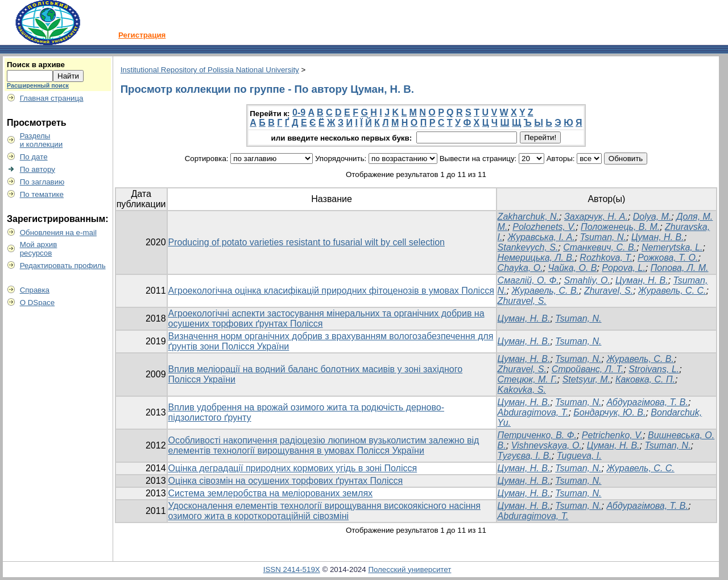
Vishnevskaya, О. (547, 445)
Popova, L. (624, 268)
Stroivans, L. (654, 369)
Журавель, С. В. (546, 291)
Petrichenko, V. (612, 435)
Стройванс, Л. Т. (588, 369)
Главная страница (52, 98)
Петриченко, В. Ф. (537, 435)
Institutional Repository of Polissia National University (210, 70)
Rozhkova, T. (606, 258)
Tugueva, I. (579, 456)
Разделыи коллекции (42, 140)
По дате (34, 157)
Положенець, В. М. (620, 227)
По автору (38, 169)
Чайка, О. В (573, 268)
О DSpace (38, 303)
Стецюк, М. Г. (528, 379)
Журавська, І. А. (541, 237)
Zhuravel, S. (609, 291)
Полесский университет (409, 569)
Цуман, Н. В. (658, 237)
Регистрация (142, 35)
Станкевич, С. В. (600, 247)
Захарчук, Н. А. (596, 217)
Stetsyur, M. (586, 379)
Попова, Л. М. (680, 268)
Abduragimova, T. (533, 412)
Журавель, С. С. (672, 291)
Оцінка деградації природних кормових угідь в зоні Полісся (293, 468)
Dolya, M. (652, 217)
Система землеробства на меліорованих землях (271, 493)
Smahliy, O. (588, 280)
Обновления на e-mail (58, 233)
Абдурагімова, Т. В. (647, 402)
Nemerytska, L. (672, 247)
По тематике (42, 194)
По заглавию (42, 182)
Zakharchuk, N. (528, 217)
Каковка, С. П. (645, 379)
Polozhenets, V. (544, 227)
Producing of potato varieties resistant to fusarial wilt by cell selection (307, 242)
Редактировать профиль (63, 266)
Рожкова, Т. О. (668, 258)
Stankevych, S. (528, 247)
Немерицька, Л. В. (536, 258)
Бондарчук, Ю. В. (609, 412)
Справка (35, 290)
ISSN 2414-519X (292, 569)
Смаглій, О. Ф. (528, 280)
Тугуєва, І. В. (525, 456)
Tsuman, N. (603, 237)
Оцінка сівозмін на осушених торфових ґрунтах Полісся (286, 481)
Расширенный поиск (38, 85)
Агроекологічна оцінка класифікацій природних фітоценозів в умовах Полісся (331, 291)
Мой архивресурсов (39, 249)
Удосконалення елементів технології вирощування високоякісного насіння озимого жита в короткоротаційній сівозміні (325, 511)
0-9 (299, 112)
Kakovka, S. (522, 390)
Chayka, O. (520, 268)
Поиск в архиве (36, 65)
